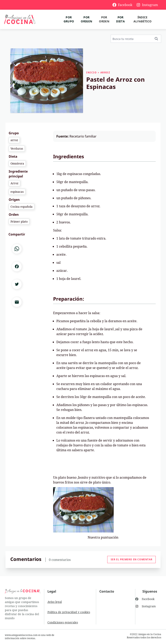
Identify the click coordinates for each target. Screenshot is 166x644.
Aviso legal (55, 602)
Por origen (86, 19)
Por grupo (69, 19)
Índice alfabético (143, 19)
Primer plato (19, 221)
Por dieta (120, 19)
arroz (14, 140)
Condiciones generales (63, 622)
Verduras (17, 148)
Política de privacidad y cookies (69, 612)
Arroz (14, 183)
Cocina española (22, 207)
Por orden (104, 19)
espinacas (17, 192)
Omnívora (17, 163)
